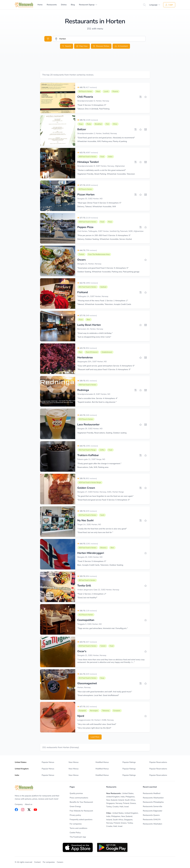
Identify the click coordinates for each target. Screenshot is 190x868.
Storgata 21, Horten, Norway (89, 264)
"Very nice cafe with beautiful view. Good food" (97, 724)
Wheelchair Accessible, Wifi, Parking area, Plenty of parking (102, 141)
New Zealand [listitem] (112, 800)
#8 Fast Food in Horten (87, 580)
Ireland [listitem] (121, 800)
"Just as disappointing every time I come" (94, 337)
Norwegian (94, 711)
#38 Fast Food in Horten (88, 157)
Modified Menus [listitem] (102, 762)
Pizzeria (115, 91)
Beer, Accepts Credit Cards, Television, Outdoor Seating (100, 565)
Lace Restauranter (88, 425)
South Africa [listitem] (130, 800)
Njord (81, 716)
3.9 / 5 (88, 120)
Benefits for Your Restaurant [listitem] (81, 802)
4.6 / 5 (87, 87)
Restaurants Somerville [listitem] (153, 806)
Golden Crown (86, 488)
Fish (107, 124)
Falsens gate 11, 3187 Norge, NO (91, 459)
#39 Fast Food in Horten (88, 222)
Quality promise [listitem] (76, 793)
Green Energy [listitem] (75, 806)
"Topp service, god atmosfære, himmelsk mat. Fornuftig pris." (102, 628)
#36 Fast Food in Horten (88, 385)
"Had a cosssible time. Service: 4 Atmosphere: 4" (97, 398)
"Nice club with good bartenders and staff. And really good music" (105, 692)
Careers (60, 862)
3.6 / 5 (87, 611)
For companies (49, 862)
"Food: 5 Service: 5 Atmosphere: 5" (92, 105)
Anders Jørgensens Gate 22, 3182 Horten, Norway (98, 590)
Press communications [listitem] (79, 798)
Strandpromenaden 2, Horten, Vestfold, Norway (97, 133)
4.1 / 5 (87, 674)
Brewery (103, 548)
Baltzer (82, 129)
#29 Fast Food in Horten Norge (90, 482)
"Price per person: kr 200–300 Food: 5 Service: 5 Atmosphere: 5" (104, 235)
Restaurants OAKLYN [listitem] (152, 820)
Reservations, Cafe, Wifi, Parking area (93, 467)
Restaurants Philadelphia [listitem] (153, 802)
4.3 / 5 (88, 153)
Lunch (106, 91)
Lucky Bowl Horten (89, 325)
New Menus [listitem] (74, 762)
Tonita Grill (84, 586)
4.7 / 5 (87, 707)
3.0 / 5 (87, 576)
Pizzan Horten (86, 195)
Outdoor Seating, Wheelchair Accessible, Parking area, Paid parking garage (108, 272)
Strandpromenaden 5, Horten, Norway (93, 101)
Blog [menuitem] (73, 5)
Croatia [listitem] (116, 807)
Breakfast (98, 124)
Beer (88, 320)
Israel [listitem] (127, 807)
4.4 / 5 (87, 250)
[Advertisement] (95, 63)
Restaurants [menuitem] (52, 5)
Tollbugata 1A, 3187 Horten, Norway (93, 296)
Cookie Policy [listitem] (75, 833)
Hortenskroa (85, 357)
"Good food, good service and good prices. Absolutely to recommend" (106, 138)
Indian (110, 157)
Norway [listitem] (119, 803)
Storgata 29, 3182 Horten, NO (90, 429)
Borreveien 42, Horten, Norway (90, 329)
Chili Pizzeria (85, 97)
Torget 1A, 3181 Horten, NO (89, 525)
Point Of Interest (92, 352)
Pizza (110, 222)
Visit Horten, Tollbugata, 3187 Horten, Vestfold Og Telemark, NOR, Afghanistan (110, 231)
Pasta (89, 124)
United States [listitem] (128, 793)
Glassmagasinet (87, 683)
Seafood (103, 287)
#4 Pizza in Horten (85, 91)
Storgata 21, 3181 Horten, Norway (92, 655)
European (117, 711)
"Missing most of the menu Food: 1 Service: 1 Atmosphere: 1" (103, 301)
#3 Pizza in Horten (85, 189)
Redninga (83, 390)
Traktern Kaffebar (88, 455)
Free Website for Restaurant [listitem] (81, 811)
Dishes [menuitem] (64, 5)
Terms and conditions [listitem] (79, 828)
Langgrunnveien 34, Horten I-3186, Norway (96, 720)
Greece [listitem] (133, 803)
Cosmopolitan (86, 620)
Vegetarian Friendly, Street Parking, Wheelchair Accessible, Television (106, 174)
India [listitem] (123, 797)
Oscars (81, 260)
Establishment (107, 352)
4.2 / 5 (88, 283)
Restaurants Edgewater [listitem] (153, 811)
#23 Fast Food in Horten (88, 515)
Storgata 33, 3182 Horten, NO (90, 199)
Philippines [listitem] (130, 797)
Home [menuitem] (40, 5)
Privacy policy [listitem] (75, 815)
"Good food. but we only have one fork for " (95, 532)
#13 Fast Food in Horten (88, 678)
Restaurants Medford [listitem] (152, 793)
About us (28, 804)
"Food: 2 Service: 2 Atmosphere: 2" (92, 594)
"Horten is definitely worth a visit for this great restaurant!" (102, 170)
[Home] (24, 5)
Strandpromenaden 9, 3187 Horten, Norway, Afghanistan (101, 166)
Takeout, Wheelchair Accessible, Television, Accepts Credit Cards (104, 304)
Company (19, 804)
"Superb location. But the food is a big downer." (97, 402)
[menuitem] (88, 5)
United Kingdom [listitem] (113, 797)
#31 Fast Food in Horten (88, 287)
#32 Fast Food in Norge (87, 450)
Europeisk (82, 711)
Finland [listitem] (126, 803)
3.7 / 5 (88, 185)
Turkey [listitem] (109, 807)
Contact (37, 862)
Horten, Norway (84, 687)
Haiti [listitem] (121, 807)
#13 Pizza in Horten (86, 615)
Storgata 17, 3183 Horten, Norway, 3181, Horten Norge (101, 492)
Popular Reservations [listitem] (158, 762)
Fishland (83, 292)
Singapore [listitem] (110, 803)
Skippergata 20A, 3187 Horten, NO (92, 362)
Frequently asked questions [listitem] (81, 820)
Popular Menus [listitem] (48, 762)
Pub (80, 352)
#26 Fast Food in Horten (88, 548)
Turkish (81, 254)
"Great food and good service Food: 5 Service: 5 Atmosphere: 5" (104, 500)
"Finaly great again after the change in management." (99, 464)
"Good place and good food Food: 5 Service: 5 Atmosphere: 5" (103, 268)
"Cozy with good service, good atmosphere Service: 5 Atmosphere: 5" (106, 366)
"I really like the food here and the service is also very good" (102, 529)
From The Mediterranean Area (99, 254)
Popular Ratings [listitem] (129, 762)
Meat (98, 91)
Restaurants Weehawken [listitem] (153, 798)
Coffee (102, 450)
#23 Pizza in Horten (86, 419)
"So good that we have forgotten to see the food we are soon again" (105, 496)
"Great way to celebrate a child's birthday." (95, 333)
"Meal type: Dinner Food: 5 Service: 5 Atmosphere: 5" (99, 203)
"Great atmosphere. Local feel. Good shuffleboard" (98, 695)
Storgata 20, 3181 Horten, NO (90, 557)
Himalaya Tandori (88, 162)
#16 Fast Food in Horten (88, 646)
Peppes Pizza (85, 227)
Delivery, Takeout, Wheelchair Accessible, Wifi (97, 207)
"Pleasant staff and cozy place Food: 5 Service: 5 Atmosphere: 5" (104, 369)
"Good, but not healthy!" (87, 598)
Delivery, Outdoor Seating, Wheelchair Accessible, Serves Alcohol (105, 239)
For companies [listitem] (76, 824)
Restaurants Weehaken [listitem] (153, 824)
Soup (81, 124)
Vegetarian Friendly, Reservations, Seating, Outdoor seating (102, 433)
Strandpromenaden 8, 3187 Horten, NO (94, 394)
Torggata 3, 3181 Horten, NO (89, 624)
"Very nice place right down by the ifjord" (94, 728)
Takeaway (106, 711)
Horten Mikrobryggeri (91, 553)
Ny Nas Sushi (85, 520)
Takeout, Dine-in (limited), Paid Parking (93, 109)
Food (102, 157)
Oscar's (82, 651)
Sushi (102, 515)
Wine (115, 124)
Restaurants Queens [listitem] (151, 815)
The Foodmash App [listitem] (78, 837)
